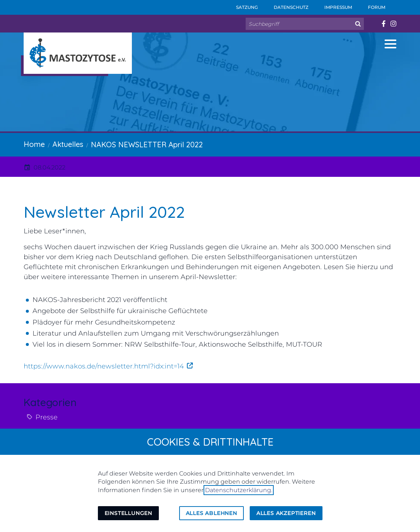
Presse (47, 417)
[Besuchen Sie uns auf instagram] (393, 24)
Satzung (242, 5)
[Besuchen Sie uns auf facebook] (383, 24)
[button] (390, 44)
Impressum (333, 5)
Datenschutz (286, 5)
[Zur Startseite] (78, 53)
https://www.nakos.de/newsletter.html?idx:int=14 (104, 366)
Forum (372, 5)
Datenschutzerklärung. (239, 490)
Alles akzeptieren (286, 513)
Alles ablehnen (211, 513)
